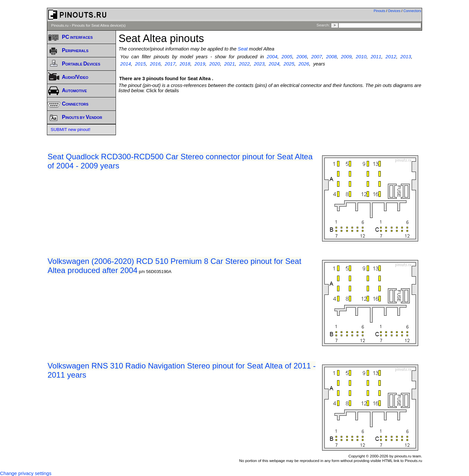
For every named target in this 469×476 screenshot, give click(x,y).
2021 (229, 64)
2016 (155, 64)
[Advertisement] (270, 111)
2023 (259, 64)
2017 (170, 64)
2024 (274, 64)
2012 (391, 57)
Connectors (412, 11)
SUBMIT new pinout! (71, 130)
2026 (304, 64)
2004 (272, 57)
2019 (200, 64)
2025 (289, 64)
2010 (361, 57)
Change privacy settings (26, 473)
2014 (126, 64)
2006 (302, 57)
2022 (244, 64)
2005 (287, 57)
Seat (243, 49)
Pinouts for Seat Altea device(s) (99, 25)
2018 (185, 64)
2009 (346, 57)
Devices (394, 11)
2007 (317, 57)
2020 (215, 64)
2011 (376, 57)
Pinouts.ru (60, 25)
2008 (331, 57)
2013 (406, 57)
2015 (141, 64)
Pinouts (379, 11)
